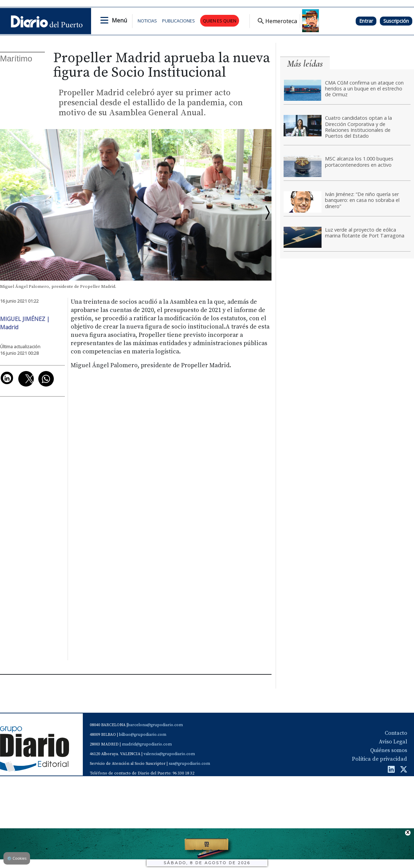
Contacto (396, 733)
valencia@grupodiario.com (169, 754)
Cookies (17, 858)
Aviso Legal (393, 742)
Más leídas (305, 64)
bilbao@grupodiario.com (143, 735)
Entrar (366, 21)
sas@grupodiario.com (189, 764)
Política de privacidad (379, 759)
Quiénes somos (389, 750)
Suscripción (396, 21)
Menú (119, 20)
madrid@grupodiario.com (147, 744)
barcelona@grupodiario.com (155, 725)
